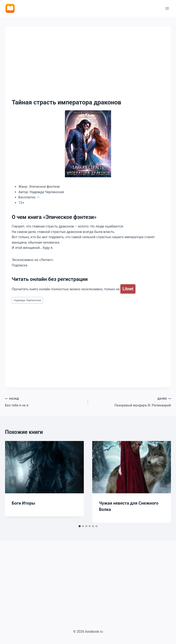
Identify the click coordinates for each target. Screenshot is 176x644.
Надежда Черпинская (27, 300)
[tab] (80, 526)
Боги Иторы (23, 503)
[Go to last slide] (13, 482)
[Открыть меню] (167, 8)
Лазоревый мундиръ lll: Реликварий (131, 402)
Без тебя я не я (45, 402)
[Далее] (163, 482)
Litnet (128, 289)
